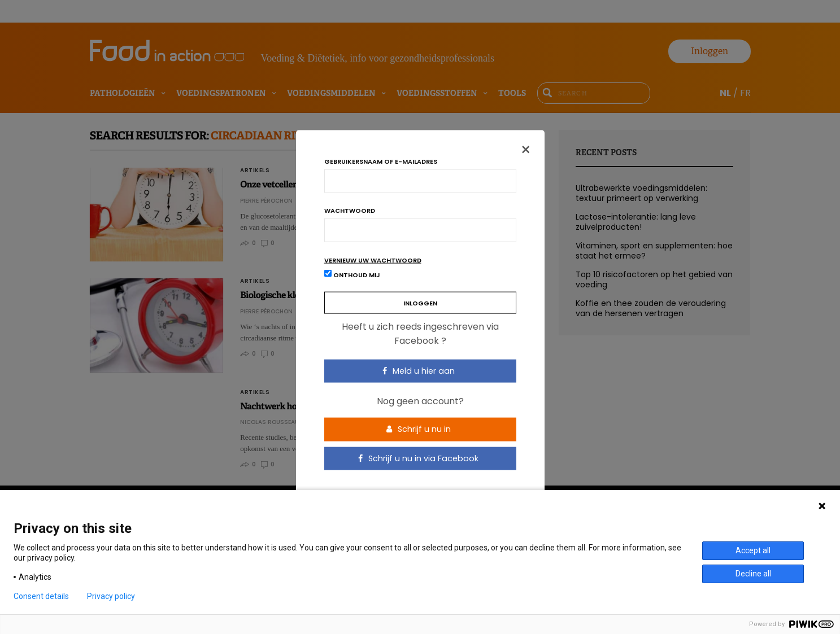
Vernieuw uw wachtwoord (373, 260)
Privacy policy (111, 596)
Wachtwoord (350, 210)
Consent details (41, 596)
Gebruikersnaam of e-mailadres (381, 161)
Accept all (753, 550)
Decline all (753, 574)
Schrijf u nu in (419, 429)
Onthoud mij (352, 274)
